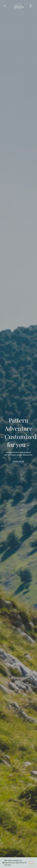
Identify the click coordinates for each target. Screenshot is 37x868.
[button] (5, 6)
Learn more (19, 461)
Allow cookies (32, 863)
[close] (3, 863)
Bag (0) (31, 6)
